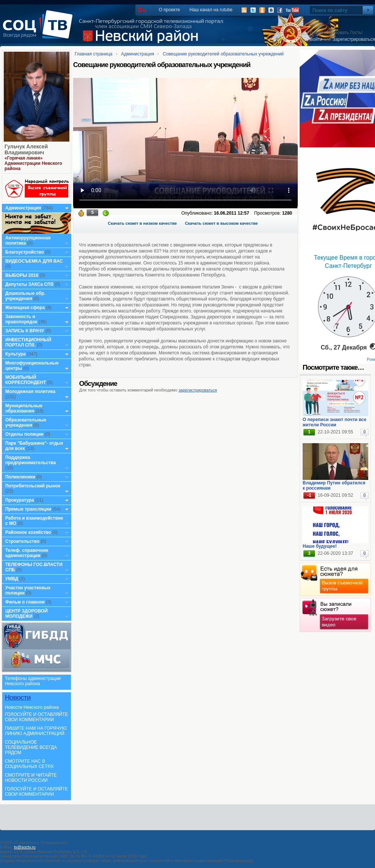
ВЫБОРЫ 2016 (22, 275)
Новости (18, 698)
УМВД (12, 579)
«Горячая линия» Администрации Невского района (33, 163)
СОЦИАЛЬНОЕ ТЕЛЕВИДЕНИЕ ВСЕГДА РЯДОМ (31, 747)
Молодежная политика (30, 391)
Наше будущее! (320, 546)
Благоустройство (25, 252)
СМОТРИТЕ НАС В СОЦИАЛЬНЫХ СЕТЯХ (29, 764)
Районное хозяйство (28, 532)
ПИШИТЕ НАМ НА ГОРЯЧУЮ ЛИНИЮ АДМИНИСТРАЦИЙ (36, 731)
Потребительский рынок (33, 486)
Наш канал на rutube (211, 10)
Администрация (23, 208)
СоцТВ (40, 30)
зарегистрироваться (198, 390)
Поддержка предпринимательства (31, 460)
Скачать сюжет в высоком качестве (221, 223)
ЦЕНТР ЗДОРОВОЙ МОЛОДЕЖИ (26, 614)
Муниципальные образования (24, 408)
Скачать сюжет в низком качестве (142, 223)
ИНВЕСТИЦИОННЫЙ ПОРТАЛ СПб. (28, 342)
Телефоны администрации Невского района (33, 681)
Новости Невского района (32, 707)
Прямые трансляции (28, 509)
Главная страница (94, 54)
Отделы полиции (24, 434)
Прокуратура (20, 500)
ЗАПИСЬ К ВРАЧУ (25, 331)
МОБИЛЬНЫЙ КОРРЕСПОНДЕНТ (26, 380)
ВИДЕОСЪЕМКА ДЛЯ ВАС (34, 261)
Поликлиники (20, 477)
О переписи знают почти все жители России (334, 422)
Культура (15, 354)
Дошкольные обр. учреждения (25, 296)
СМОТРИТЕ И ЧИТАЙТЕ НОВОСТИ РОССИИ (31, 778)
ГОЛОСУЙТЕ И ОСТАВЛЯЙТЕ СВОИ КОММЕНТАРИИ (36, 717)
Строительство (22, 541)
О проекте (169, 10)
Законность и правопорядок (21, 319)
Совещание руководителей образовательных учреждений (223, 54)
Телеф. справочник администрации (27, 553)
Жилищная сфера (25, 308)
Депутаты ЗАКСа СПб (29, 284)
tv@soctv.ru (25, 847)
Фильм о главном (25, 602)
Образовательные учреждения (26, 423)
